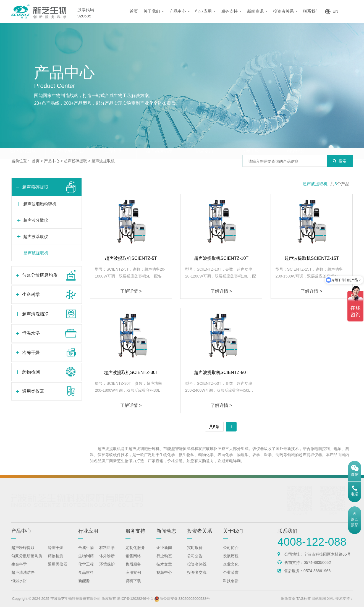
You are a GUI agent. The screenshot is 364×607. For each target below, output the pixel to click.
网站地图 (332, 599)
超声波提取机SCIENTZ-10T (221, 258)
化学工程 (86, 570)
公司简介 (231, 553)
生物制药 (86, 561)
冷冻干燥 (250, 140)
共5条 (214, 427)
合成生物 (86, 553)
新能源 (84, 586)
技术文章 (164, 570)
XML (344, 599)
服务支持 (229, 11)
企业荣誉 (231, 578)
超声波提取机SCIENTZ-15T (312, 258)
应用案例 (133, 578)
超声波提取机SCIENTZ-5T (131, 258)
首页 (134, 11)
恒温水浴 (205, 140)
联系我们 (311, 11)
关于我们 (152, 11)
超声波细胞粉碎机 (40, 204)
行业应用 (203, 11)
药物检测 (296, 140)
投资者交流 (197, 578)
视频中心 (164, 578)
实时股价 (195, 553)
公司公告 (195, 561)
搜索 (340, 161)
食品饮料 (86, 578)
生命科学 (114, 140)
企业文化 (231, 570)
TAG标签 (317, 599)
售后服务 (133, 570)
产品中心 (178, 11)
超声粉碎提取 (23, 140)
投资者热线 (197, 570)
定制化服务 (135, 553)
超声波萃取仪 (36, 236)
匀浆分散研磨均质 (68, 140)
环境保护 (107, 570)
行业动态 (164, 561)
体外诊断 (107, 561)
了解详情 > (131, 291)
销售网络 (133, 561)
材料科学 (107, 553)
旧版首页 (302, 599)
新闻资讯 (255, 11)
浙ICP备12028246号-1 (149, 599)
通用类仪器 (341, 140)
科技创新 (231, 586)
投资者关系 (283, 11)
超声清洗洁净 (159, 140)
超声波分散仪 (36, 220)
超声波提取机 (103, 161)
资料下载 (133, 586)
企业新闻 (164, 553)
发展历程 (231, 561)
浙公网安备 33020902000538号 (196, 599)
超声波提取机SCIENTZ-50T (221, 372)
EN (335, 11)
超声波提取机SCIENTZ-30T (131, 372)
